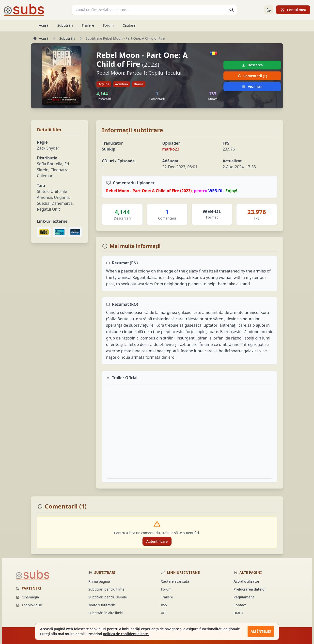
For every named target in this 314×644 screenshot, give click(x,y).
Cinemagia (27, 597)
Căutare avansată (175, 581)
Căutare (129, 25)
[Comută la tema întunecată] (269, 10)
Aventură (122, 84)
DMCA (239, 613)
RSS (164, 605)
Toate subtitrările (102, 605)
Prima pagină (99, 581)
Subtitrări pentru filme (106, 589)
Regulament (244, 597)
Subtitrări (65, 25)
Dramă (139, 84)
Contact (240, 605)
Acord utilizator (246, 581)
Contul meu (293, 10)
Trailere (88, 25)
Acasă (44, 25)
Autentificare (157, 541)
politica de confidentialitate (126, 634)
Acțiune (104, 84)
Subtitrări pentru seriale (108, 597)
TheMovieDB (29, 605)
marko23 (171, 149)
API (164, 613)
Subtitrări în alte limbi (106, 613)
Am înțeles (261, 631)
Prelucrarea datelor (250, 589)
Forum (108, 25)
